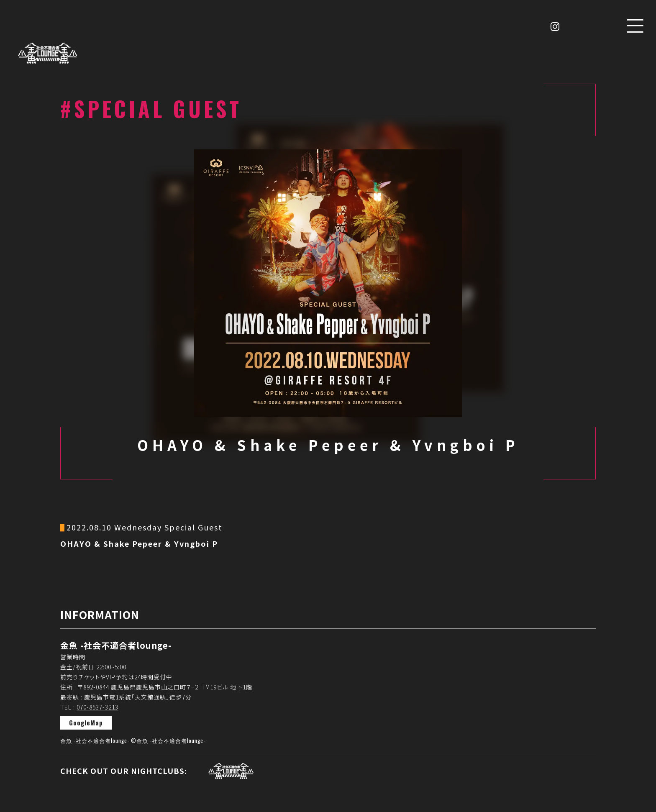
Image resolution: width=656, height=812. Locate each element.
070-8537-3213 (97, 707)
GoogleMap (86, 722)
